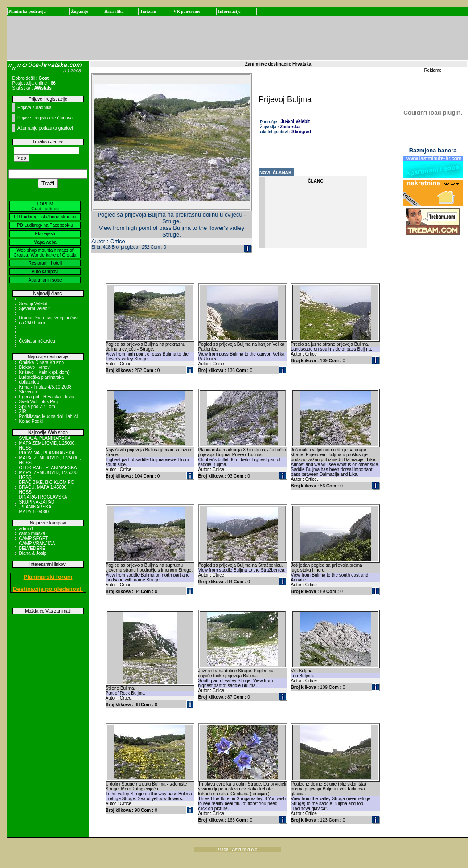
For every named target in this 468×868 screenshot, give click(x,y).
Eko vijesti (45, 234)
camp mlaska (32, 534)
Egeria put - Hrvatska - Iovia (47, 397)
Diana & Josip (33, 553)
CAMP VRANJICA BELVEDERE (37, 546)
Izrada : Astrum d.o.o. (237, 850)
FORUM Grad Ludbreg (45, 206)
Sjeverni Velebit (35, 309)
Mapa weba (45, 242)
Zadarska (290, 127)
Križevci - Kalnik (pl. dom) (44, 372)
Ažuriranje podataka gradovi (45, 128)
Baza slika (114, 11)
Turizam (148, 11)
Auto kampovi (45, 272)
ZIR (23, 411)
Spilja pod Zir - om (37, 407)
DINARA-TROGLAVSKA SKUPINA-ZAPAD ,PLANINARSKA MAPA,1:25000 (43, 504)
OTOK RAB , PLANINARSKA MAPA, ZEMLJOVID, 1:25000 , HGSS (50, 473)
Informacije (229, 11)
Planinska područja (27, 11)
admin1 (27, 529)
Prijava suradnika (35, 108)
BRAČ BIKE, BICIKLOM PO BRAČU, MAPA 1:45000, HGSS (47, 487)
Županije (80, 11)
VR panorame (187, 11)
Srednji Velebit (33, 304)
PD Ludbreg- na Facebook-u (45, 225)
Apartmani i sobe (45, 280)
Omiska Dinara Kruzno (42, 362)
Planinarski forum (48, 577)
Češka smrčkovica (37, 341)
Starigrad (301, 132)
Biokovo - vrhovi (35, 367)
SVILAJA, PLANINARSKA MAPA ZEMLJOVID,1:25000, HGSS (48, 443)
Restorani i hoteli (45, 263)
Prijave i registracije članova (45, 118)
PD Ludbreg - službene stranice (45, 217)
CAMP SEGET (34, 538)
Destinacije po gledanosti (48, 589)
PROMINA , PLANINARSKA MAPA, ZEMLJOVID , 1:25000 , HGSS (50, 458)
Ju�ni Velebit (296, 121)
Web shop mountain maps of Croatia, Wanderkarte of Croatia (45, 253)
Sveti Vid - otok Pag (39, 402)
